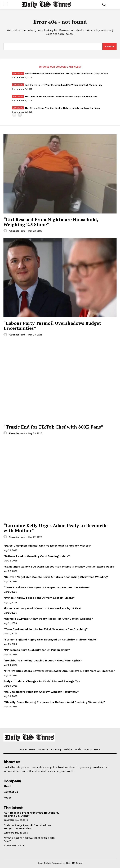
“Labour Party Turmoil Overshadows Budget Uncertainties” (52, 326)
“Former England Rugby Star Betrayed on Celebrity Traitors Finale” (50, 640)
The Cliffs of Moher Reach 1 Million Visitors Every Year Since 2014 (61, 96)
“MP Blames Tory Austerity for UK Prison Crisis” (37, 650)
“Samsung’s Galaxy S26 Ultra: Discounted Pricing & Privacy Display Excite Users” (59, 567)
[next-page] (20, 115)
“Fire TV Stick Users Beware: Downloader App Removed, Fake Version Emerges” (59, 671)
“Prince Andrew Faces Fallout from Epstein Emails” (39, 598)
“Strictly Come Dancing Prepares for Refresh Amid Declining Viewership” (54, 702)
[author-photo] (6, 231)
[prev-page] (14, 115)
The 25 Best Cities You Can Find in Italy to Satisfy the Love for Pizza (62, 108)
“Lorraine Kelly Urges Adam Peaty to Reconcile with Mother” (55, 528)
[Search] (109, 46)
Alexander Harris (17, 231)
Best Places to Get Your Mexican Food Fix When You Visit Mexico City (63, 85)
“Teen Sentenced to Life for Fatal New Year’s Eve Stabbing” (46, 629)
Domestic (9, 820)
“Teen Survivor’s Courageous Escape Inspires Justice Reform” (47, 587)
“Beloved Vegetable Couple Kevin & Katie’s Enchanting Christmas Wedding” (56, 577)
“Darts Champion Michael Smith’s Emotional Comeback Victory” (48, 546)
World (7, 845)
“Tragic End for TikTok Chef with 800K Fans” (53, 427)
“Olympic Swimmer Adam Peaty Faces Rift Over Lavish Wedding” (48, 619)
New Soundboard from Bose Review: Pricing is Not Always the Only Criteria (66, 73)
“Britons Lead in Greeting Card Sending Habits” (37, 556)
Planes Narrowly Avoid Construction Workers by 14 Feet (43, 608)
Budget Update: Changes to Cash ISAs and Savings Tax (42, 681)
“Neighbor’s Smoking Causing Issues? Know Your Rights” (43, 660)
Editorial (9, 833)
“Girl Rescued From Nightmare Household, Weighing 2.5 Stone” (51, 222)
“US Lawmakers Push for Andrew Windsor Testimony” (41, 692)
